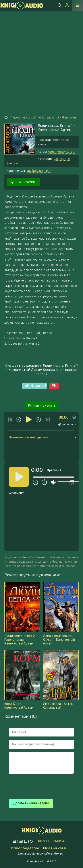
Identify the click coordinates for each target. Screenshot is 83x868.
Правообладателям (24, 848)
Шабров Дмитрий (39, 171)
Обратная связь (55, 848)
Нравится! (36, 386)
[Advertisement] (41, 55)
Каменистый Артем (61, 152)
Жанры (58, 841)
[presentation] (42, 786)
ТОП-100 (42, 841)
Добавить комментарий (31, 803)
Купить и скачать (23, 182)
